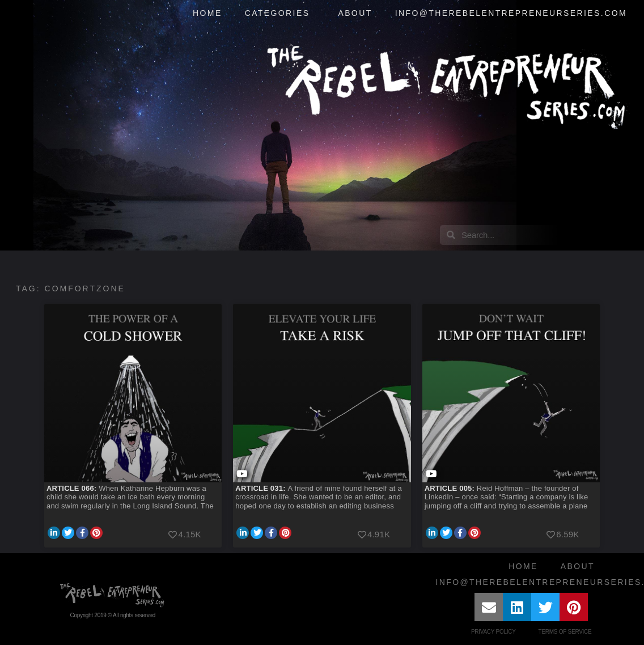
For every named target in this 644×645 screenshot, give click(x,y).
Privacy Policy (493, 632)
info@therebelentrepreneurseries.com (511, 13)
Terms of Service (565, 632)
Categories (280, 14)
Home (207, 13)
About (355, 13)
